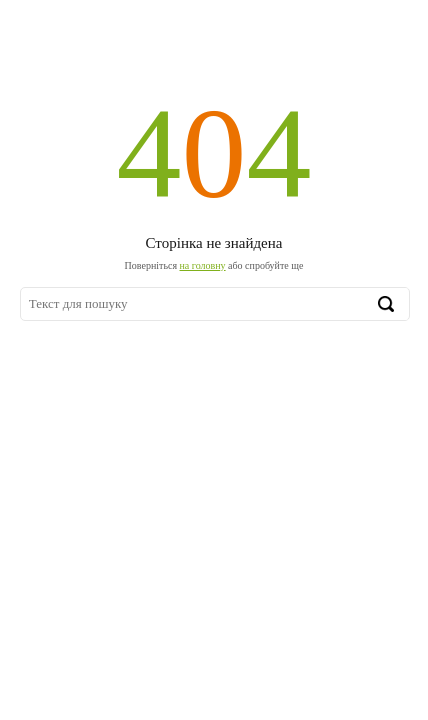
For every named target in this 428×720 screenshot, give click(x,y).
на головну (203, 265)
